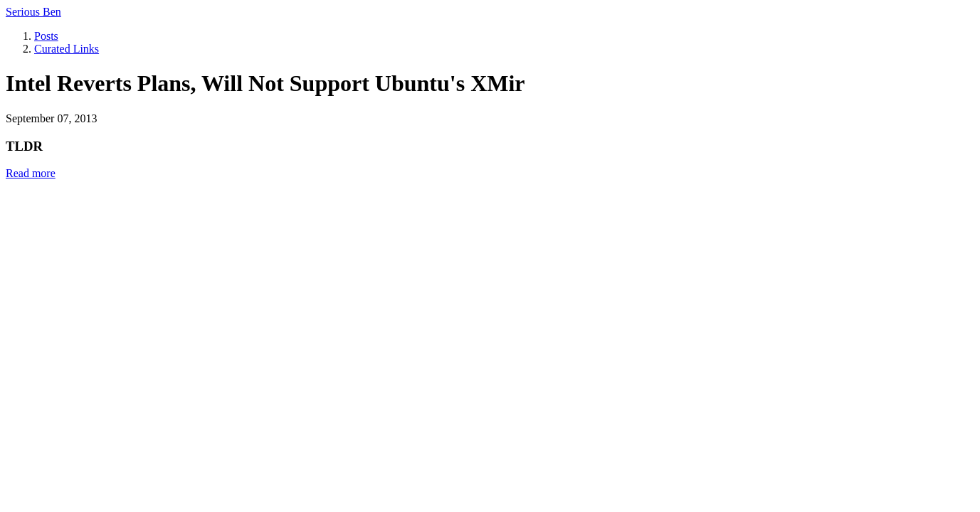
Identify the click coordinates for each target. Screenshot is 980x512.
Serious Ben (33, 12)
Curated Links (67, 49)
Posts (46, 36)
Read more (31, 173)
